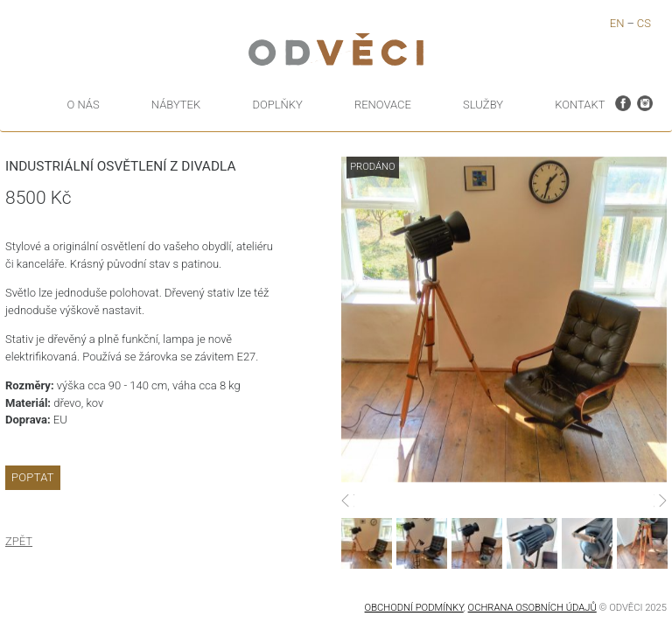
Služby (483, 105)
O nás (84, 105)
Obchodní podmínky (414, 608)
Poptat (33, 477)
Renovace (383, 105)
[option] (504, 319)
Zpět (19, 541)
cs (644, 23)
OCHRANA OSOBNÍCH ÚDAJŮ (532, 608)
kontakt (580, 105)
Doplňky (277, 105)
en (617, 23)
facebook (623, 102)
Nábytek (176, 105)
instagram (645, 102)
